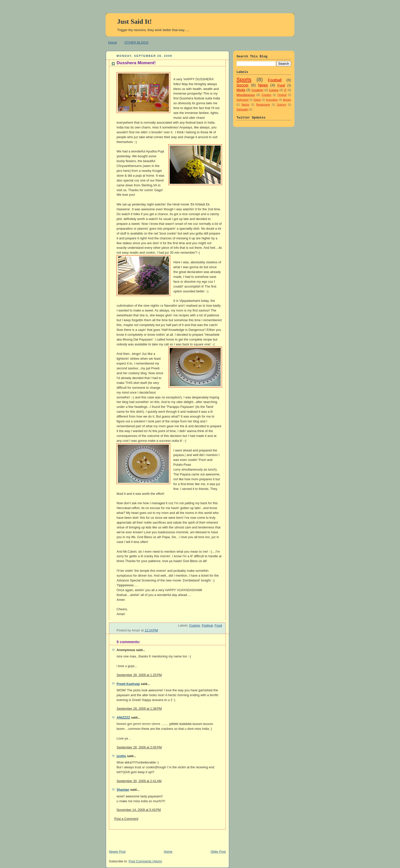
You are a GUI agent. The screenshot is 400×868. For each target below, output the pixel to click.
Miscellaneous (246, 95)
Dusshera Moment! (136, 63)
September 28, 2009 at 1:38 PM (139, 709)
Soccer (242, 85)
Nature (245, 105)
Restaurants (263, 105)
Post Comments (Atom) (145, 861)
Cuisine (195, 626)
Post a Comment (126, 819)
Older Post (218, 852)
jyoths (121, 756)
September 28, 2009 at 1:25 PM (139, 675)
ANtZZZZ (123, 718)
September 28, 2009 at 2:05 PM (139, 747)
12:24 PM (151, 630)
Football (275, 80)
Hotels (257, 100)
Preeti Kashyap (128, 684)
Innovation (272, 100)
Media (241, 90)
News (263, 85)
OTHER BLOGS (136, 42)
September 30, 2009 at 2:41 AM (139, 781)
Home (113, 42)
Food (218, 626)
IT (285, 90)
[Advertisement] (165, 837)
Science (281, 105)
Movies (287, 100)
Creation (266, 95)
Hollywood (242, 100)
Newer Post (117, 852)
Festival (207, 626)
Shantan (123, 790)
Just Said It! (134, 22)
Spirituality (242, 109)
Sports (244, 80)
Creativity (257, 90)
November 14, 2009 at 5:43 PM (139, 810)
